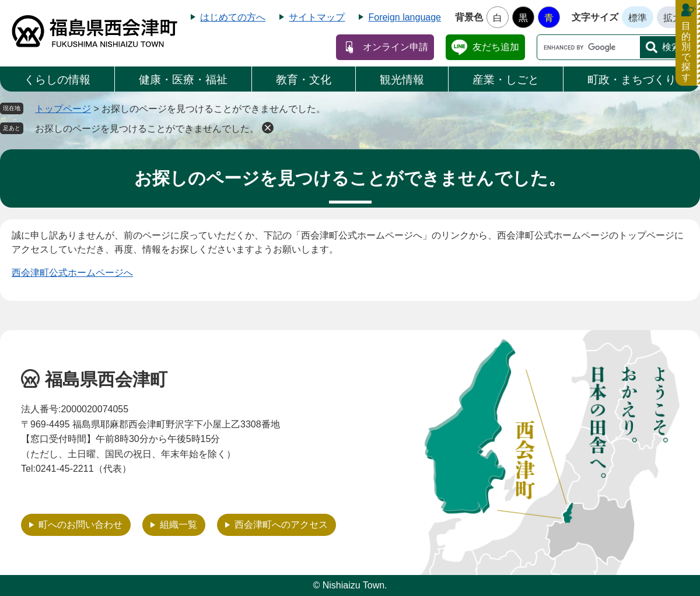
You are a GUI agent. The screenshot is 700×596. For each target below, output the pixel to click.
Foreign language (405, 17)
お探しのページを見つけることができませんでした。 (147, 129)
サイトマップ (317, 17)
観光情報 (402, 80)
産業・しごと (506, 80)
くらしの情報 (57, 80)
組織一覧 (178, 525)
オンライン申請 (395, 47)
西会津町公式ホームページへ (72, 273)
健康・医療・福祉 (183, 80)
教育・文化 (304, 80)
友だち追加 (496, 47)
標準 (638, 18)
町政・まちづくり (632, 80)
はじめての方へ (233, 17)
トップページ (63, 109)
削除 (268, 128)
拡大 (673, 18)
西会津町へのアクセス (281, 525)
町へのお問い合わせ (80, 525)
